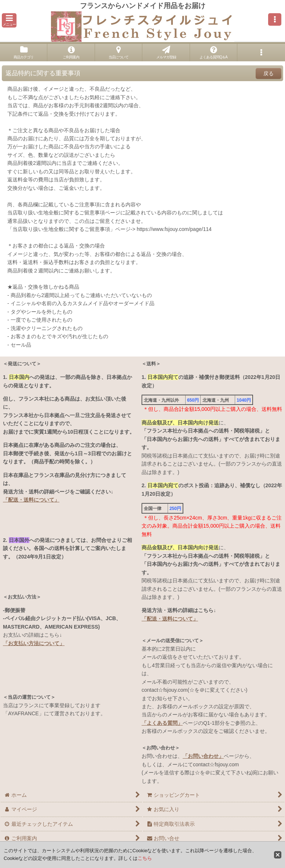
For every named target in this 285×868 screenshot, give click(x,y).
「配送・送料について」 (31, 500)
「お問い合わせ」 (203, 756)
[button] (9, 20)
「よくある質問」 (162, 723)
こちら (145, 858)
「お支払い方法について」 (34, 643)
